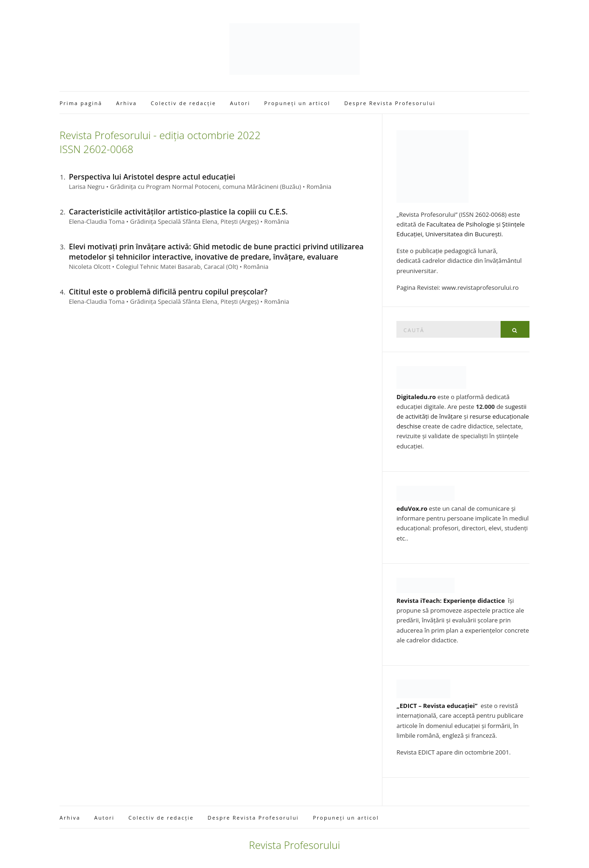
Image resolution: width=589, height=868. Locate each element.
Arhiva (127, 103)
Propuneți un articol (297, 103)
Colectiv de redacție (183, 103)
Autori (240, 103)
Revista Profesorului (294, 845)
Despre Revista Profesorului (390, 103)
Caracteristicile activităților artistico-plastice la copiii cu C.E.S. (178, 212)
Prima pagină (81, 103)
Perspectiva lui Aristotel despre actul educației (152, 177)
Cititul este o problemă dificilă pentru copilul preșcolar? (168, 292)
